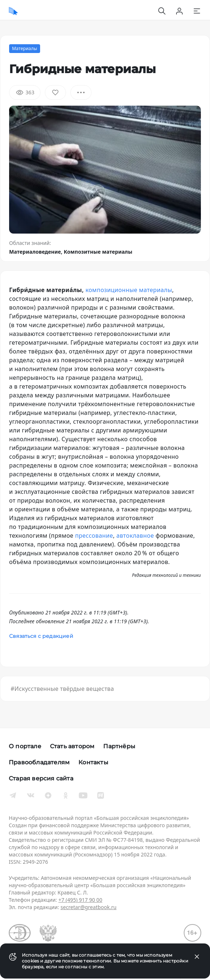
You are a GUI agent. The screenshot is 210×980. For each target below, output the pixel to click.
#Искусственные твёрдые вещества (62, 689)
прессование (94, 536)
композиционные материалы (129, 290)
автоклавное (135, 536)
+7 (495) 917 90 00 (80, 900)
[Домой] (13, 11)
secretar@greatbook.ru (89, 907)
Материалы (25, 48)
